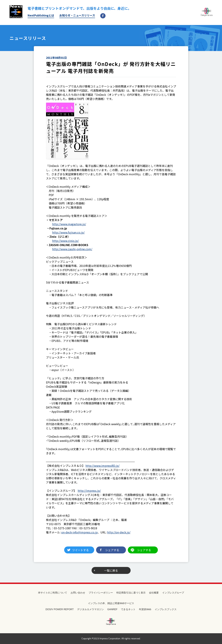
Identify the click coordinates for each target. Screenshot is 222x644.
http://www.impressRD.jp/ (103, 466)
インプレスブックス (166, 609)
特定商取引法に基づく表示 (131, 593)
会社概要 (154, 593)
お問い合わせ (78, 593)
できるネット (128, 609)
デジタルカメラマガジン (91, 609)
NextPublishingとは (41, 15)
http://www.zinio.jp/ (65, 241)
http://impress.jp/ (89, 491)
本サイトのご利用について (53, 593)
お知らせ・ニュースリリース (77, 15)
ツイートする (80, 550)
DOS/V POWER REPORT (59, 609)
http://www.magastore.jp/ (69, 224)
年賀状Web (145, 609)
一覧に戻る (111, 570)
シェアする (112, 550)
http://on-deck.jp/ (119, 532)
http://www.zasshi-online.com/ (72, 249)
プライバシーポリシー (101, 593)
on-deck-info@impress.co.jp (79, 532)
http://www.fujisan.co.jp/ (68, 232)
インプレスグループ (173, 593)
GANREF (112, 609)
